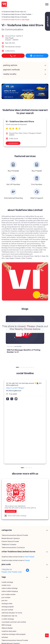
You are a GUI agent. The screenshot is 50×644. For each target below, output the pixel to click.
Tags (4, 577)
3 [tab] (22, 368)
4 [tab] (23, 368)
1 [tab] (16, 368)
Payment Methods (12, 70)
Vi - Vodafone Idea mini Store (20, 121)
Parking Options (10, 65)
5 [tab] (25, 368)
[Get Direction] (27, 571)
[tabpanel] (25, 91)
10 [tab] (33, 368)
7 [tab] (28, 368)
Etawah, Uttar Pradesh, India (12, 572)
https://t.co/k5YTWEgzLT (15, 388)
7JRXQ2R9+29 (7, 569)
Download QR (11, 511)
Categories (7, 530)
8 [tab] (30, 368)
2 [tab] (20, 368)
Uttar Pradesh (29, 557)
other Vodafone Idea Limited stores (18, 551)
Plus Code (6, 564)
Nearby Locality (10, 74)
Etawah (27, 560)
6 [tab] (27, 368)
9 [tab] (32, 368)
